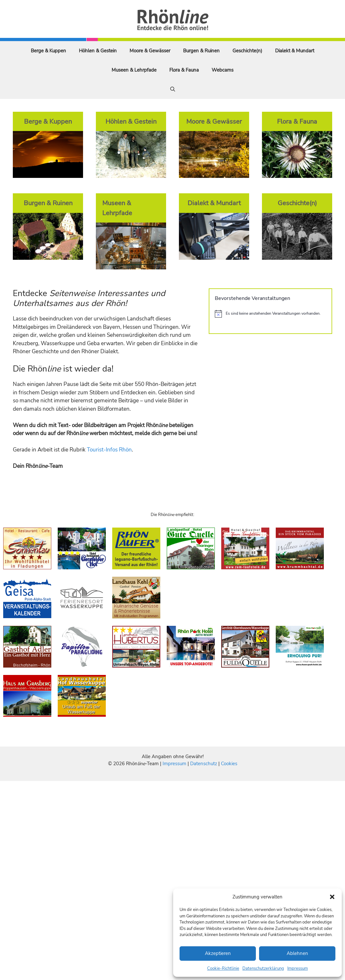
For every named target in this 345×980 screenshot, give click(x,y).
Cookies (229, 764)
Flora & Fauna (184, 70)
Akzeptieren (218, 953)
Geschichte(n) (247, 51)
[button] (332, 897)
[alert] (270, 314)
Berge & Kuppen (48, 51)
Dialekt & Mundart (295, 51)
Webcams (223, 70)
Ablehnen (297, 953)
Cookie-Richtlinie (223, 968)
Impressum (298, 968)
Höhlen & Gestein (98, 51)
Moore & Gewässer (150, 51)
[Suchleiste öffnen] (173, 89)
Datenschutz (204, 764)
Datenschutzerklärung (263, 968)
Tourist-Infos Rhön (109, 450)
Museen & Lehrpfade (134, 70)
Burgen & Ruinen (201, 51)
